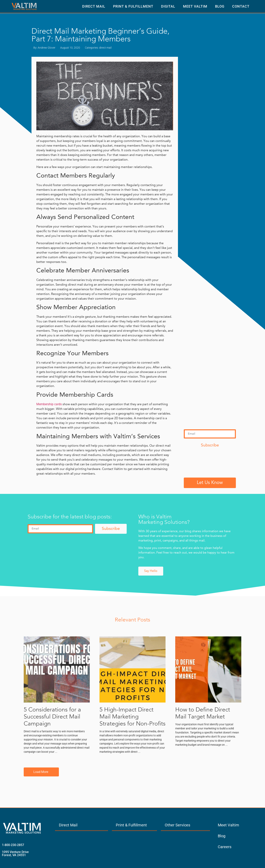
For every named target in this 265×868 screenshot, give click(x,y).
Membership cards (49, 404)
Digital (168, 6)
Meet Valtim (195, 6)
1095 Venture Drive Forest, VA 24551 (15, 854)
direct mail (105, 48)
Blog (220, 6)
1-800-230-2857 (13, 845)
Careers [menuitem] (225, 847)
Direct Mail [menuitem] (68, 825)
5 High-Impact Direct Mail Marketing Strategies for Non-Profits (132, 717)
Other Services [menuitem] (177, 825)
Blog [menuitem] (222, 836)
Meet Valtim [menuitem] (228, 825)
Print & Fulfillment (133, 6)
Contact (241, 6)
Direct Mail (94, 6)
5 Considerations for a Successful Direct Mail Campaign (52, 717)
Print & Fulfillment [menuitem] (131, 825)
